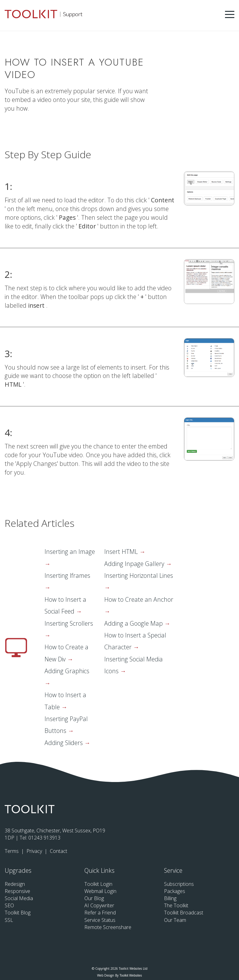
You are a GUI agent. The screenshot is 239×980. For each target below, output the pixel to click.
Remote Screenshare (108, 927)
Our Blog (94, 898)
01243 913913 (44, 838)
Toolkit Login (98, 884)
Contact (59, 851)
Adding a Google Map (134, 623)
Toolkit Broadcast (184, 913)
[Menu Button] (230, 14)
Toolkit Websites (131, 975)
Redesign (15, 884)
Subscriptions (179, 884)
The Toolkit (176, 905)
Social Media (19, 898)
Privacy (35, 851)
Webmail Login (100, 891)
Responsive (17, 891)
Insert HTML (122, 552)
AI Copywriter (99, 905)
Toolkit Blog (18, 913)
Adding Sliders (64, 743)
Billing (170, 898)
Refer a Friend (100, 913)
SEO (9, 905)
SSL (9, 920)
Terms (12, 851)
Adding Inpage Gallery (135, 564)
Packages (175, 891)
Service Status (100, 920)
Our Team (175, 920)
